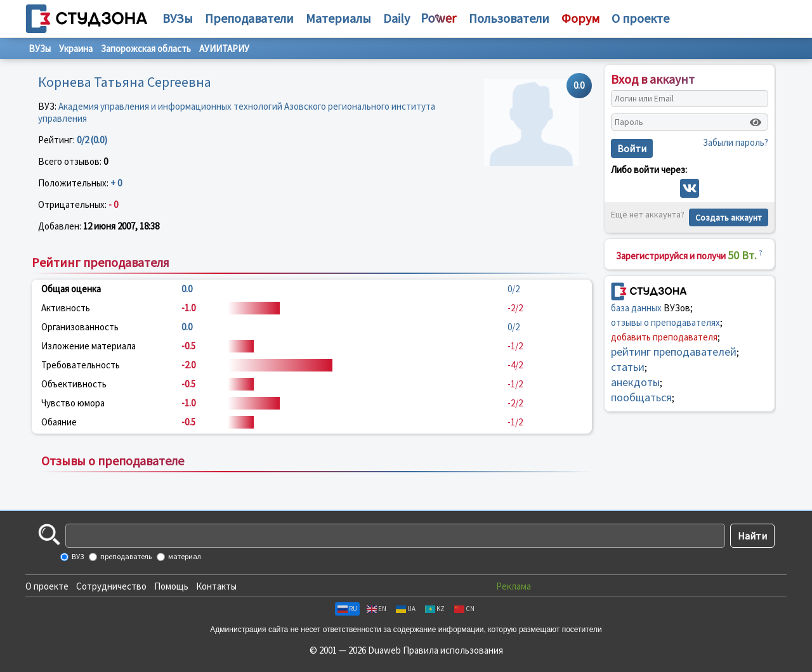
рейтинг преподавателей (674, 352)
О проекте (47, 586)
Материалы (338, 18)
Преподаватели (249, 18)
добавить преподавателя (664, 337)
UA (406, 609)
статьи (628, 367)
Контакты (216, 586)
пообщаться (641, 397)
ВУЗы (178, 18)
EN (377, 609)
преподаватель (125, 556)
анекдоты (635, 382)
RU (347, 609)
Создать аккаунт (729, 217)
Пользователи (509, 18)
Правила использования (453, 650)
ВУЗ (77, 556)
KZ (435, 609)
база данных (636, 308)
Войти (632, 148)
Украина (76, 48)
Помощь (171, 586)
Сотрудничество (111, 586)
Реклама (514, 586)
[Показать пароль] (756, 122)
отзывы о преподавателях (665, 322)
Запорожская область (146, 48)
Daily (396, 18)
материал (184, 556)
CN (464, 609)
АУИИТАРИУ (224, 48)
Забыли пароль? (736, 142)
